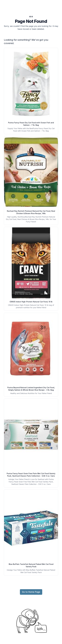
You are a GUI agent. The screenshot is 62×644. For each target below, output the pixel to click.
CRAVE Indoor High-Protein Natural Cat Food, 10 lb (31, 302)
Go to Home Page (31, 592)
